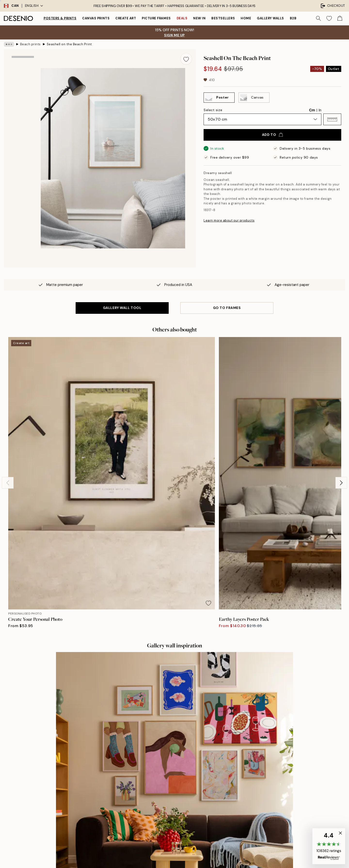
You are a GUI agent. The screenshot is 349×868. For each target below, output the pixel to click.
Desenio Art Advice (260, 778)
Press (164, 786)
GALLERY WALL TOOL (122, 308)
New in (199, 18)
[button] (332, 119)
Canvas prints (96, 18)
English (34, 6)
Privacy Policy (80, 843)
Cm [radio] (312, 110)
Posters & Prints (60, 18)
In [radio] (320, 110)
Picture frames (156, 18)
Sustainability (171, 803)
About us (167, 778)
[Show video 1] (23, 137)
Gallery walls (270, 18)
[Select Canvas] (254, 98)
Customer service (258, 786)
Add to (272, 135)
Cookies (251, 820)
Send (88, 832)
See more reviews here (174, 690)
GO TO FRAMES (227, 308)
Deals (182, 18)
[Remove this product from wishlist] (186, 59)
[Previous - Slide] (8, 399)
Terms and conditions (261, 803)
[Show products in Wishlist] (329, 18)
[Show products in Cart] (340, 18)
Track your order (257, 795)
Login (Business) (173, 833)
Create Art (126, 18)
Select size (213, 110)
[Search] (318, 18)
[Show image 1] (23, 72)
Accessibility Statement (179, 811)
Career (166, 795)
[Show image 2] (23, 105)
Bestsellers (223, 18)
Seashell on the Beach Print (69, 44)
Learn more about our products (229, 220)
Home (246, 18)
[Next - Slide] (341, 399)
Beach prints (30, 44)
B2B (293, 18)
